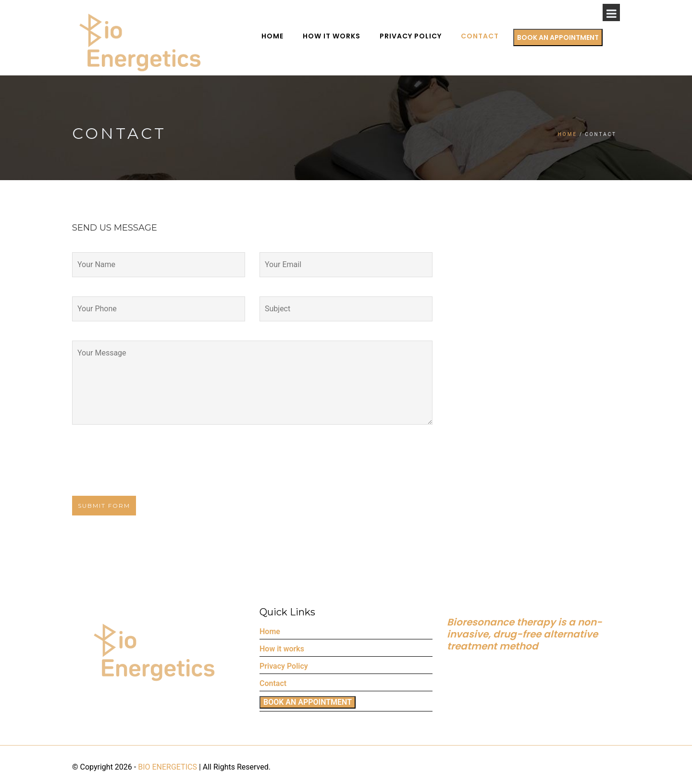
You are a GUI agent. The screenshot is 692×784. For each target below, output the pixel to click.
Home (290, 36)
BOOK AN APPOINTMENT (575, 37)
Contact (497, 36)
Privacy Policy (428, 36)
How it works (349, 36)
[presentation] (136, 467)
